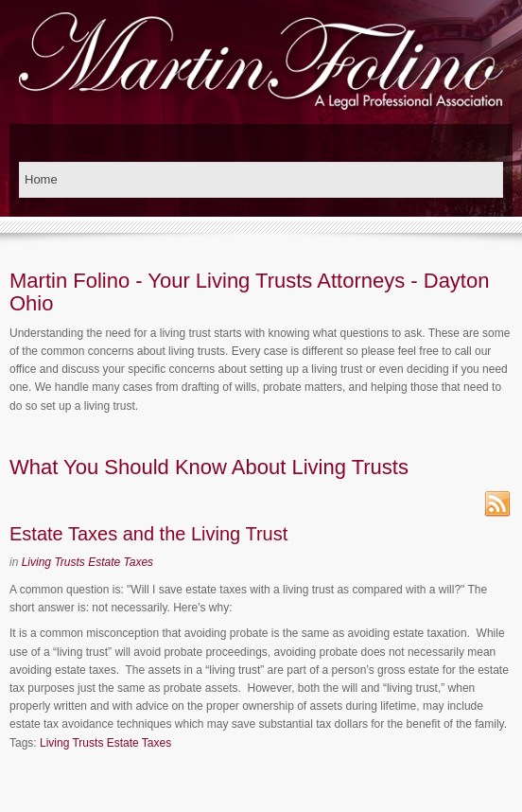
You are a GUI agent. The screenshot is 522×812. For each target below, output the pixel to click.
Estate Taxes (121, 562)
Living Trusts (53, 562)
